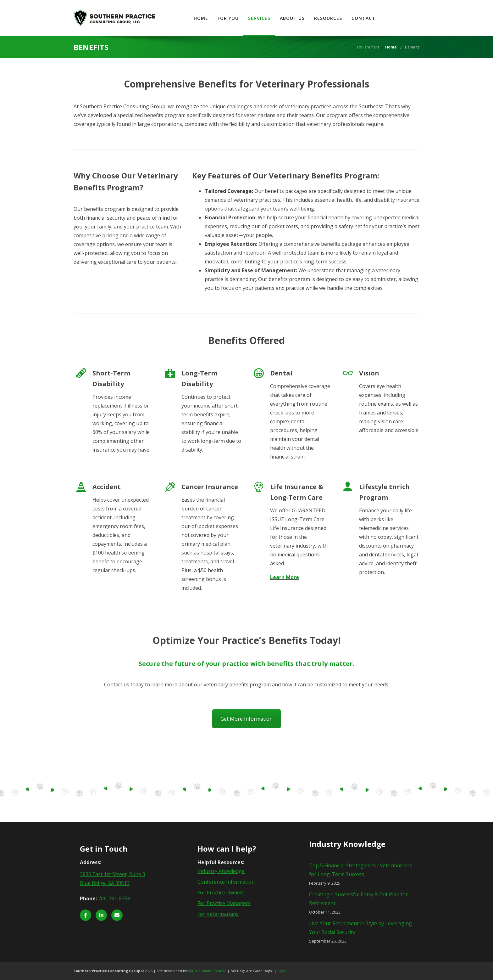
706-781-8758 (114, 898)
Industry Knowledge (221, 871)
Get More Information (246, 719)
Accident (107, 487)
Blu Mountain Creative (208, 971)
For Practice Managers (224, 903)
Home (240, 18)
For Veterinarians (218, 914)
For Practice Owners (221, 893)
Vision (369, 373)
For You (267, 18)
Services (299, 18)
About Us (332, 18)
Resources (367, 18)
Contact (403, 18)
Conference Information (226, 882)
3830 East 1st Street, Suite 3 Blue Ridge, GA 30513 (113, 879)
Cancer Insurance (210, 487)
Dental (281, 373)
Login (282, 971)
